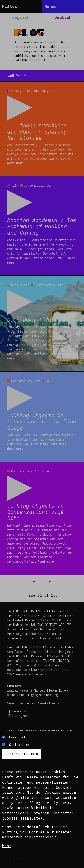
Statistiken (19, 745)
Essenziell (18, 737)
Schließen (12, 862)
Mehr (7, 846)
